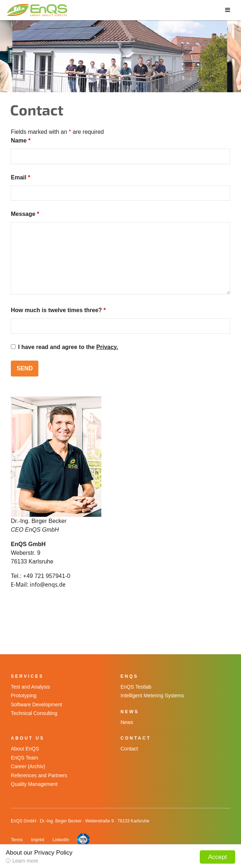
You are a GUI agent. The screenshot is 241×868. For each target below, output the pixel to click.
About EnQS (25, 749)
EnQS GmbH (38, 10)
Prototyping (24, 695)
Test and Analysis (30, 687)
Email (20, 177)
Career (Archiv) (28, 766)
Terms (17, 840)
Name (21, 141)
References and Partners (39, 775)
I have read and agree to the (68, 347)
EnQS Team (24, 758)
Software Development (37, 705)
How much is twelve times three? (58, 310)
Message (25, 214)
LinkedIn (61, 840)
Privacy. (107, 347)
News (127, 722)
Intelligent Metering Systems (152, 695)
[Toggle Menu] (228, 9)
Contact (129, 749)
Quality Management (34, 784)
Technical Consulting (34, 713)
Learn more (25, 861)
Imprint (38, 840)
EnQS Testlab (136, 687)
